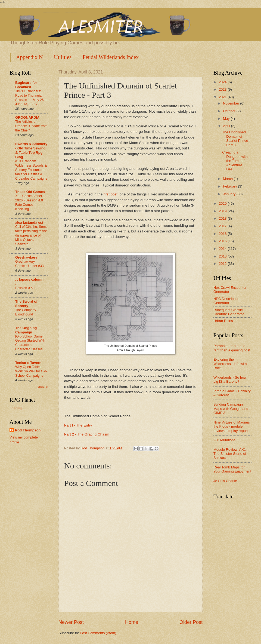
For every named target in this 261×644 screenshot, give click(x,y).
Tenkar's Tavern (28, 363)
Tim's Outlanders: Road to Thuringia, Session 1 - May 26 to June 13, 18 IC (31, 98)
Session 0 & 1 (25, 288)
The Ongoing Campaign (26, 330)
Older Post (191, 622)
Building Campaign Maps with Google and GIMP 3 (231, 409)
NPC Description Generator (226, 301)
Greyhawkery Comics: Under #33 (29, 264)
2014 (223, 249)
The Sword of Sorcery (26, 304)
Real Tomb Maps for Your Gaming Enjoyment (232, 469)
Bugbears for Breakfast (26, 85)
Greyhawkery (26, 257)
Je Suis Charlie (225, 481)
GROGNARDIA (27, 117)
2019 (223, 211)
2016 (223, 234)
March (228, 179)
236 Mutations (224, 440)
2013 (223, 256)
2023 (223, 89)
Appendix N (29, 57)
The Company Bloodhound (26, 312)
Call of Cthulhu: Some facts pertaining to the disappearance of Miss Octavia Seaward (31, 235)
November (232, 103)
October (230, 111)
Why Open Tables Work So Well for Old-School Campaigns (31, 371)
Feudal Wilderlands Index (111, 57)
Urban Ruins (223, 321)
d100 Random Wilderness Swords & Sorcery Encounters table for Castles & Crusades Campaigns (31, 170)
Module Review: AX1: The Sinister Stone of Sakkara (230, 454)
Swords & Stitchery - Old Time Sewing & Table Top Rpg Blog (31, 150)
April (227, 126)
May (227, 119)
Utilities (63, 57)
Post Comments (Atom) (98, 633)
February (230, 186)
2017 (223, 226)
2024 (223, 82)
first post (111, 194)
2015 (223, 241)
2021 (223, 97)
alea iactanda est (29, 223)
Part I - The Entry (78, 425)
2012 (223, 264)
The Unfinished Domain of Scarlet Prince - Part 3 (236, 138)
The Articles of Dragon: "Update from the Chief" (31, 126)
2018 (223, 218)
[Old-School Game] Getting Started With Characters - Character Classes (30, 343)
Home (132, 622)
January (230, 194)
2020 (223, 203)
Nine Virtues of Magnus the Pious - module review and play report (232, 427)
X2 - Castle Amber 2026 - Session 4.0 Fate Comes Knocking (29, 203)
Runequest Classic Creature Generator (229, 312)
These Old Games (30, 192)
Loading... (17, 408)
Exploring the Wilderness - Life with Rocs (230, 364)
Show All (43, 387)
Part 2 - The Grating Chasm (87, 434)
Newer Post (71, 622)
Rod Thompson (28, 430)
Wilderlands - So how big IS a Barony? (230, 379)
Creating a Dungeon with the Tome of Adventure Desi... (235, 161)
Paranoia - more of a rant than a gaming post (232, 348)
